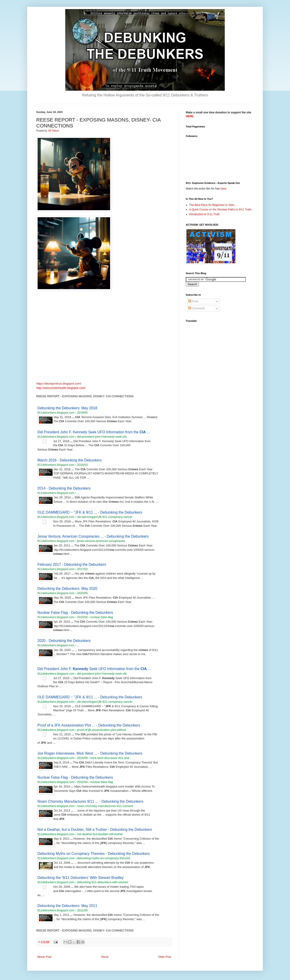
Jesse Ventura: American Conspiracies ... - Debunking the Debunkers (93, 536)
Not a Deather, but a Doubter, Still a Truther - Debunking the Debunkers (95, 830)
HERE (190, 116)
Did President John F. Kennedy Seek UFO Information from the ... (94, 432)
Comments (197, 308)
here (223, 189)
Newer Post (44, 957)
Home (105, 957)
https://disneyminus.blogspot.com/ (59, 384)
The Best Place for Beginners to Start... (213, 205)
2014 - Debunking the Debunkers (64, 488)
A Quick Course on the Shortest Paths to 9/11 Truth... (221, 210)
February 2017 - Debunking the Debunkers (72, 564)
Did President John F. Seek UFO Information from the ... (94, 669)
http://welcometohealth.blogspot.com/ (61, 388)
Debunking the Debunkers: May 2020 (67, 589)
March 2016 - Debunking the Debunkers (70, 460)
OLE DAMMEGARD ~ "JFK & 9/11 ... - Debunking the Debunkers (90, 512)
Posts (193, 301)
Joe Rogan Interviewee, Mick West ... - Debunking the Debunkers (90, 753)
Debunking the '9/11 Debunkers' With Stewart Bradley (81, 878)
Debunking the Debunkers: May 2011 (67, 906)
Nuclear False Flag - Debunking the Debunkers (75, 613)
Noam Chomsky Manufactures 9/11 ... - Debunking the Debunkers (90, 801)
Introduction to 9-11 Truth (204, 214)
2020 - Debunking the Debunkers (64, 641)
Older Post (165, 957)
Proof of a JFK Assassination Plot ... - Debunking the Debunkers (89, 725)
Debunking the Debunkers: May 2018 (67, 408)
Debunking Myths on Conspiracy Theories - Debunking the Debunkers (94, 854)
